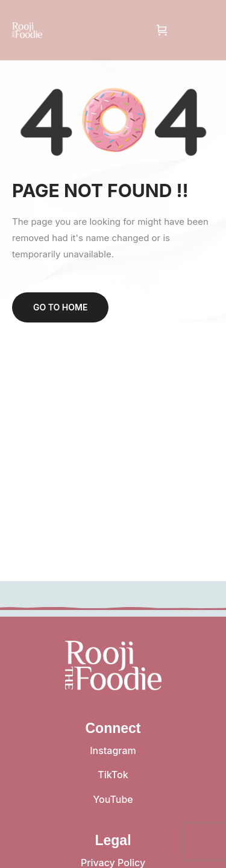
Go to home (60, 307)
